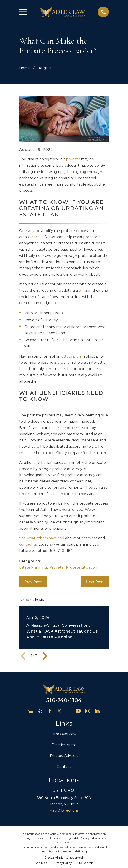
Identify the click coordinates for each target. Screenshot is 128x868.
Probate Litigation (82, 567)
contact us (28, 544)
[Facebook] (50, 711)
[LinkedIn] (97, 711)
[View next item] (45, 656)
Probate (57, 567)
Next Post (95, 582)
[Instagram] (88, 711)
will (82, 290)
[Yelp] (40, 711)
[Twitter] (59, 711)
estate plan (71, 356)
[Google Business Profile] (31, 711)
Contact (64, 767)
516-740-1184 (64, 700)
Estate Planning (33, 567)
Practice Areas (64, 745)
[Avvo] (69, 711)
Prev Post (33, 582)
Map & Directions (64, 810)
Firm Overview (64, 734)
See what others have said (42, 538)
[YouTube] (78, 711)
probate (73, 159)
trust (38, 237)
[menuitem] (41, 863)
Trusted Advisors (64, 756)
